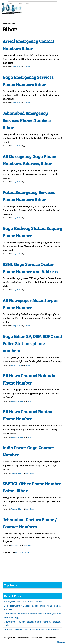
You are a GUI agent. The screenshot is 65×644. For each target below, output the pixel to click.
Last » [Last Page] (26, 553)
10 (20, 553)
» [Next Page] (23, 553)
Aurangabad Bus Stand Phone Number (23, 601)
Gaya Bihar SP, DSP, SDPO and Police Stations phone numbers (32, 343)
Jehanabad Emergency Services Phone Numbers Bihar (27, 120)
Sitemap (61, 642)
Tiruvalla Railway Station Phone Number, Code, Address (32, 630)
